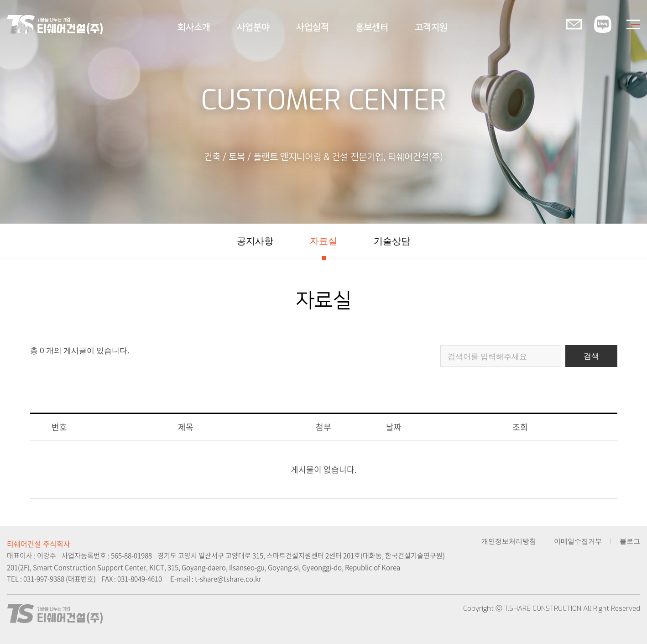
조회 (520, 427)
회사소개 (194, 27)
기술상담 (392, 241)
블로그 (630, 541)
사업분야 (253, 27)
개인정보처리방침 (509, 541)
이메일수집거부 (578, 541)
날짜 (394, 427)
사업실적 (313, 27)
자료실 (323, 241)
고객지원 (431, 27)
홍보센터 (372, 27)
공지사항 (255, 241)
